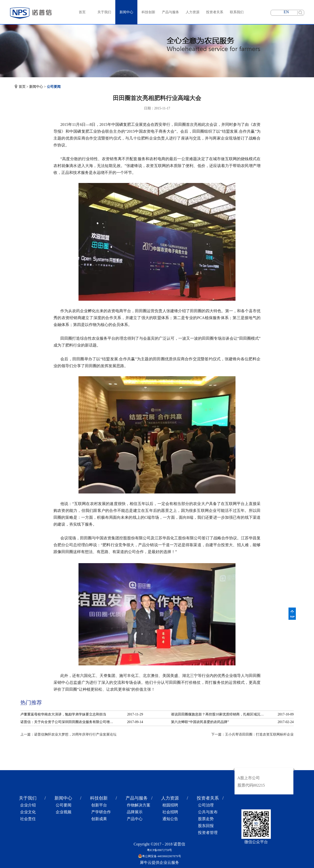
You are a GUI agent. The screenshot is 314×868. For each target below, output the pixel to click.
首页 (82, 12)
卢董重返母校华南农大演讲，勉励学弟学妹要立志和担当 (63, 714)
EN (286, 12)
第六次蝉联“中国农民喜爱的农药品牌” (200, 722)
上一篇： (68, 734)
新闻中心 (36, 87)
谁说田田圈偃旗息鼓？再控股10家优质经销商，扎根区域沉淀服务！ (219, 714)
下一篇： (252, 734)
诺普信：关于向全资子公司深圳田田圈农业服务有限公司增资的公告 (68, 722)
